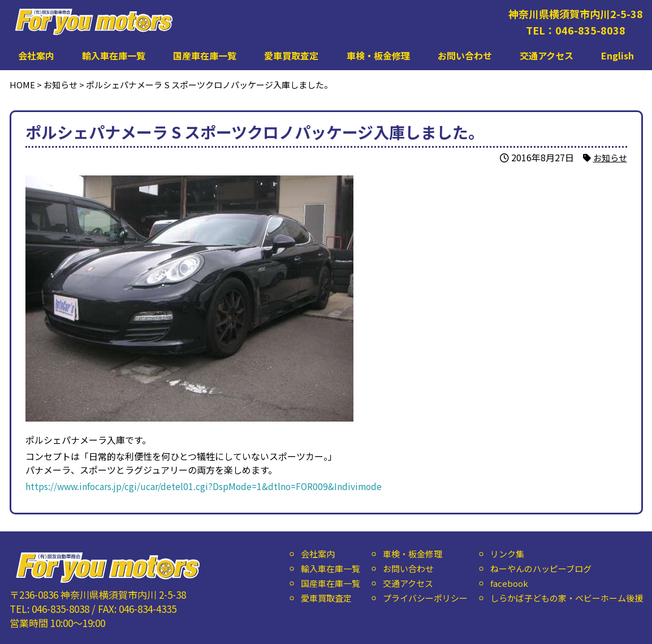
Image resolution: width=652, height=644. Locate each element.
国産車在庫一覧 (205, 55)
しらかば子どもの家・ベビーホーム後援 (566, 598)
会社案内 (36, 55)
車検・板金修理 (378, 55)
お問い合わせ (465, 55)
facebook (509, 583)
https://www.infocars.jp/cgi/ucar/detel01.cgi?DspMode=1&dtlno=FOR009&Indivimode (206, 486)
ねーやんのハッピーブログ (540, 568)
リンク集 (507, 554)
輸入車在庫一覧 (114, 55)
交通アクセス (547, 55)
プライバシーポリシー (425, 598)
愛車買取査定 (291, 55)
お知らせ (609, 157)
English (618, 55)
